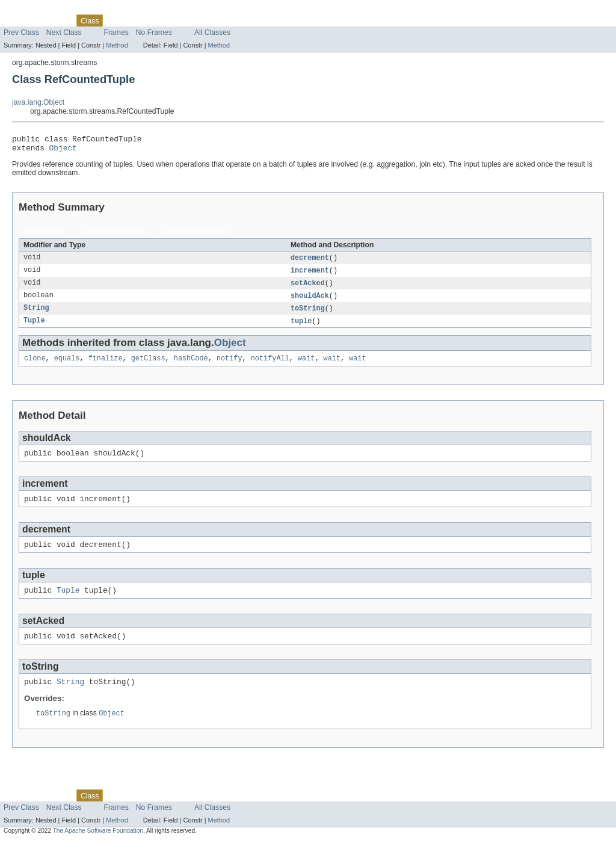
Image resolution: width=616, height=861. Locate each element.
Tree (137, 20)
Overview (19, 20)
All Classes (212, 32)
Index (206, 20)
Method (117, 45)
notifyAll (270, 366)
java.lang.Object (38, 102)
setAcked (308, 288)
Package (56, 20)
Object (63, 151)
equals (67, 366)
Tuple (34, 328)
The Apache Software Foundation (98, 850)
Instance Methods (115, 235)
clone (35, 366)
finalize (106, 366)
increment (310, 275)
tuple (301, 328)
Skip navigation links (33, 10)
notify (229, 366)
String (36, 315)
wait (306, 366)
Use (116, 20)
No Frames (154, 32)
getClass (148, 366)
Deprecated (171, 20)
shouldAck (310, 301)
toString (308, 315)
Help (229, 20)
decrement (310, 262)
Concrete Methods (196, 235)
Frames (116, 32)
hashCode (191, 366)
